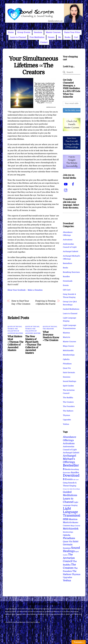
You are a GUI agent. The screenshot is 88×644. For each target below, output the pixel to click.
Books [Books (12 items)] (68, 469)
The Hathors (68, 411)
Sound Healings (70, 381)
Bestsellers (67, 263)
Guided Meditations (71, 309)
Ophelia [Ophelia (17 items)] (67, 535)
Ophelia (66, 359)
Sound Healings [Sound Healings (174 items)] (71, 549)
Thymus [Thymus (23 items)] (76, 574)
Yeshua (66, 424)
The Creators (48, 329)
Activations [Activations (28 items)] (69, 443)
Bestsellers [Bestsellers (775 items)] (71, 467)
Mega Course (68, 346)
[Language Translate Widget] (71, 213)
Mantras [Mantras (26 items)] (73, 519)
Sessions (38, 32)
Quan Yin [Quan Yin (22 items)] (68, 542)
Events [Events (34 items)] (69, 479)
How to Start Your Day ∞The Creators (21, 302)
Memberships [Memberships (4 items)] (68, 532)
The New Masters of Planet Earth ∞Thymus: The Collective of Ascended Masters (33, 345)
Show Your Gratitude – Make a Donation (25, 290)
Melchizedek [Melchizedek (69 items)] (71, 529)
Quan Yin (67, 368)
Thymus (66, 415)
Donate (51, 37)
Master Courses (53, 32)
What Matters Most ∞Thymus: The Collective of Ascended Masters (15, 343)
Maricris (67, 337)
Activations (68, 240)
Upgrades (67, 420)
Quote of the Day (15, 327)
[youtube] (66, 184)
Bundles (66, 277)
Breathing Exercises (71, 272)
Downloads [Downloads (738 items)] (71, 477)
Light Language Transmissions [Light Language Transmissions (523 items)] (72, 514)
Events (66, 285)
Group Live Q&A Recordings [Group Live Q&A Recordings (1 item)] (71, 489)
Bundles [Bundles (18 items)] (75, 472)
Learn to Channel (18, 37)
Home (11, 32)
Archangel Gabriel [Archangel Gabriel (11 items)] (71, 453)
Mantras (66, 333)
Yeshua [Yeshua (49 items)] (67, 580)
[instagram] (66, 190)
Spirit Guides (68, 386)
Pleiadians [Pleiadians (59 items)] (69, 538)
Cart (76, 37)
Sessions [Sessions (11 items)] (67, 548)
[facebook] (73, 184)
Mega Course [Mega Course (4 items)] (75, 526)
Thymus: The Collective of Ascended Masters (15, 331)
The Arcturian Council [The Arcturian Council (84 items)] (69, 558)
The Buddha (68, 398)
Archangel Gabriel (71, 251)
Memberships (69, 355)
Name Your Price (72, 32)
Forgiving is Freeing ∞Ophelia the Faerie (45, 302)
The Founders (69, 406)
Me (60, 37)
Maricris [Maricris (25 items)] (67, 522)
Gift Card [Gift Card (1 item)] (76, 480)
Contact (44, 42)
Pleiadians (67, 364)
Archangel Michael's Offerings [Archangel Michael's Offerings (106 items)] (69, 459)
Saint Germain (69, 372)
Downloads (68, 281)
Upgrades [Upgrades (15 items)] (67, 577)
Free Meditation (37, 37)
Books (68, 37)
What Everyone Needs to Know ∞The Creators (51, 336)
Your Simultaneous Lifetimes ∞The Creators (33, 65)
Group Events (24, 32)
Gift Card (67, 290)
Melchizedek (68, 351)
